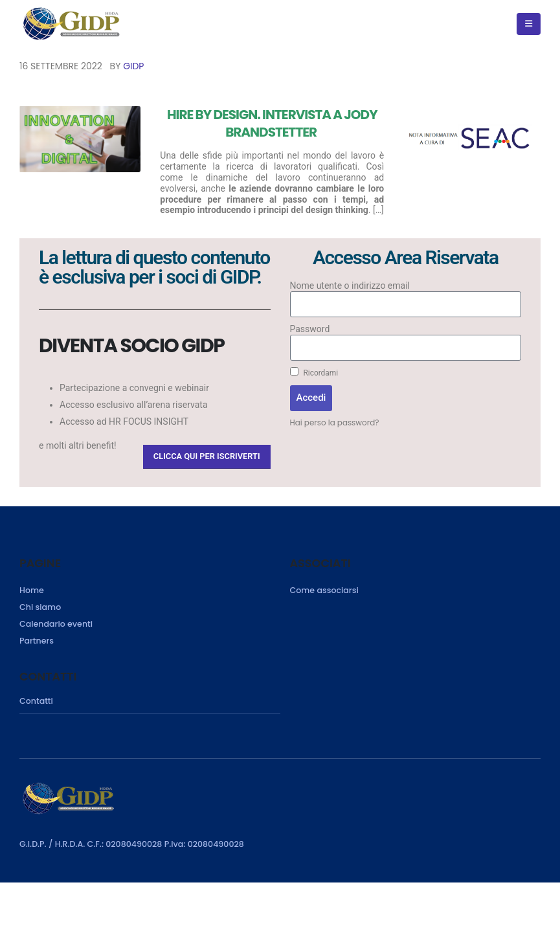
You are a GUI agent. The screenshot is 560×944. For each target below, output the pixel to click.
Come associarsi (324, 590)
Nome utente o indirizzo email (350, 286)
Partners (37, 641)
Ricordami (314, 372)
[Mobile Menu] (529, 24)
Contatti (36, 701)
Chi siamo (40, 607)
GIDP (133, 66)
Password (310, 329)
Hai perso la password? (335, 423)
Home (32, 590)
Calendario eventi (56, 624)
